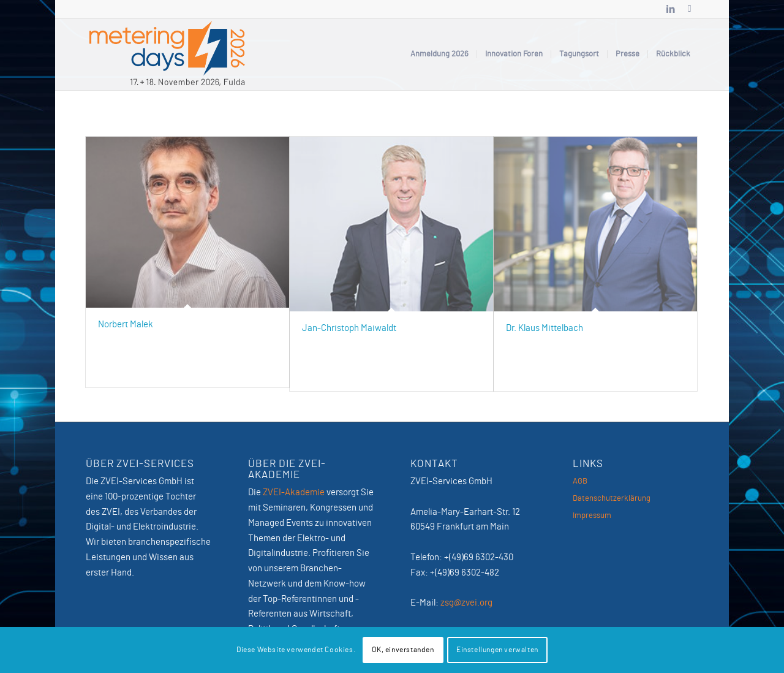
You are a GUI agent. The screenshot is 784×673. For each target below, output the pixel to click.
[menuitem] (439, 55)
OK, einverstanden (403, 650)
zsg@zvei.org (466, 603)
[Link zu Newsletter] (689, 9)
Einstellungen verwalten (497, 650)
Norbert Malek (126, 325)
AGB (580, 481)
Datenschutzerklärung (612, 499)
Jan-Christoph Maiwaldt (349, 328)
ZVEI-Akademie (294, 492)
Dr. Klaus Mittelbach (545, 328)
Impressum (592, 516)
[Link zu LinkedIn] (671, 9)
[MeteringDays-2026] (167, 55)
